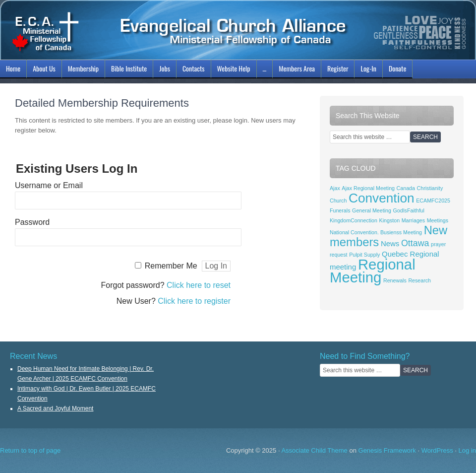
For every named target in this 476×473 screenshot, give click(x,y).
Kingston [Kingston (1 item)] (389, 220)
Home (13, 68)
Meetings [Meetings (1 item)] (438, 220)
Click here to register (194, 301)
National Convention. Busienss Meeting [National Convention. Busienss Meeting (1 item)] (376, 232)
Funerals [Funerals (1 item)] (340, 210)
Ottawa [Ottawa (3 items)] (415, 243)
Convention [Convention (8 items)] (382, 198)
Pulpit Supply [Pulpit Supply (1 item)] (364, 255)
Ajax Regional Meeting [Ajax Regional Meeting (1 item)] (368, 188)
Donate (397, 68)
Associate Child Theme (314, 450)
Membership (82, 70)
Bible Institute (128, 70)
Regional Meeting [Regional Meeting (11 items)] (373, 271)
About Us (43, 70)
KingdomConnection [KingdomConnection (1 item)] (354, 220)
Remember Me (171, 266)
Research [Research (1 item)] (419, 280)
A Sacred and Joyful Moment (55, 408)
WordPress (437, 450)
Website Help (234, 68)
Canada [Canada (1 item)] (406, 188)
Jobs (163, 70)
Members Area (297, 68)
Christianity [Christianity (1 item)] (430, 188)
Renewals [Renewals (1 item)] (395, 280)
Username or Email (49, 185)
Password (32, 222)
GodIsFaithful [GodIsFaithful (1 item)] (409, 210)
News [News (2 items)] (390, 243)
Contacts (194, 68)
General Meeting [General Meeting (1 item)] (372, 210)
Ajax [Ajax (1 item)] (335, 188)
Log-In (367, 70)
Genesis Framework (387, 450)
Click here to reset (199, 285)
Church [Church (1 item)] (338, 201)
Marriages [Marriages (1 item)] (413, 220)
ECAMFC (238, 30)
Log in (467, 450)
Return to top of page (30, 450)
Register (338, 68)
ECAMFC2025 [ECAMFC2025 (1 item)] (433, 201)
